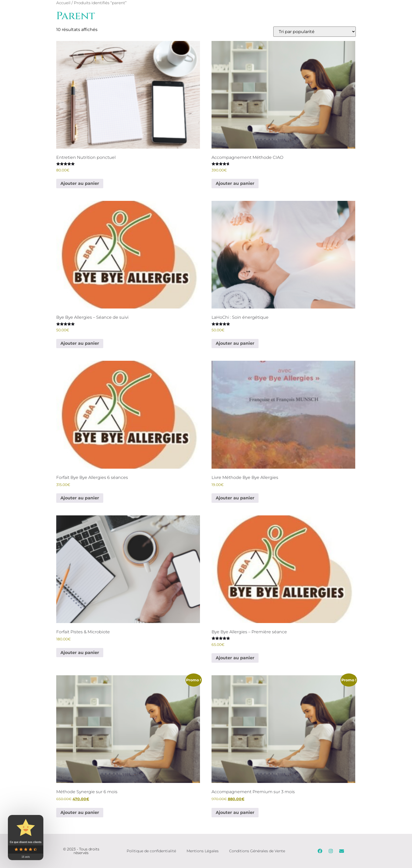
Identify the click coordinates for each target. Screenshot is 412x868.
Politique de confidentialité (151, 851)
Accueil (63, 3)
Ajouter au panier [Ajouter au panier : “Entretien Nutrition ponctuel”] (80, 183)
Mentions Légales (203, 851)
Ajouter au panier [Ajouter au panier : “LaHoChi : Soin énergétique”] (235, 343)
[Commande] (315, 32)
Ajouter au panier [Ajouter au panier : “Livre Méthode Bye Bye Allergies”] (235, 498)
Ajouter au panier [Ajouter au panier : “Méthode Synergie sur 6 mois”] (80, 812)
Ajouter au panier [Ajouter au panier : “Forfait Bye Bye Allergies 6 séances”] (80, 498)
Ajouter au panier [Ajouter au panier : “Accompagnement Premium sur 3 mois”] (235, 812)
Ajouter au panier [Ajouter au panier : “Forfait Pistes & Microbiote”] (80, 653)
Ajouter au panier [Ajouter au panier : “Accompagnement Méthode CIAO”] (235, 183)
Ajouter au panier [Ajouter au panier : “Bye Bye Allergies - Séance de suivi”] (80, 343)
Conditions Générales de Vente (257, 851)
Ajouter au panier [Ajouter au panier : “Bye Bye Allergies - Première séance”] (235, 658)
